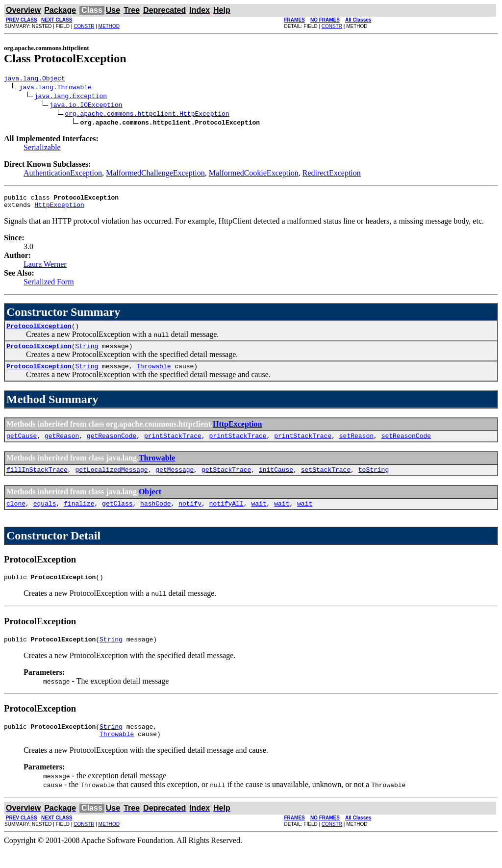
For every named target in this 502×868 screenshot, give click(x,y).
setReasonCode (406, 446)
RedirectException (332, 174)
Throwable (153, 375)
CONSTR (84, 26)
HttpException (59, 209)
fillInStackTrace (37, 481)
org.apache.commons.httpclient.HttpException (147, 115)
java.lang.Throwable (55, 88)
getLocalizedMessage (111, 481)
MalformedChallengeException (155, 174)
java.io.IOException (86, 106)
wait (259, 516)
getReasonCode (112, 446)
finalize (79, 516)
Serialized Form (49, 286)
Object (150, 503)
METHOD (109, 26)
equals (45, 516)
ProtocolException (39, 332)
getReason (62, 446)
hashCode (155, 516)
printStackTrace (173, 446)
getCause (22, 446)
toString (374, 481)
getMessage (175, 481)
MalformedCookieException (254, 174)
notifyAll (226, 516)
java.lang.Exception (71, 97)
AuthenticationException (63, 174)
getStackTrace (226, 481)
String (87, 353)
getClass (117, 516)
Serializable (42, 149)
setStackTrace (326, 481)
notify (190, 516)
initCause (276, 481)
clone (16, 516)
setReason (356, 446)
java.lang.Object (35, 79)
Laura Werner (45, 268)
